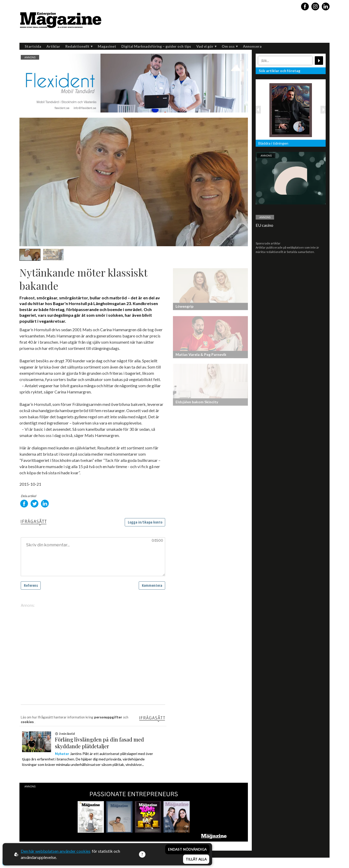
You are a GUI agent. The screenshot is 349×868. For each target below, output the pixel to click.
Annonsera (252, 46)
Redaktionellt (79, 46)
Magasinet (107, 46)
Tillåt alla (196, 859)
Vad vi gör (206, 46)
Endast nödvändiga (187, 849)
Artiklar (53, 46)
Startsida (33, 46)
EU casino (264, 225)
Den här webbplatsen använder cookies (56, 851)
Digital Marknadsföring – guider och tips (156, 46)
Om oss (230, 46)
